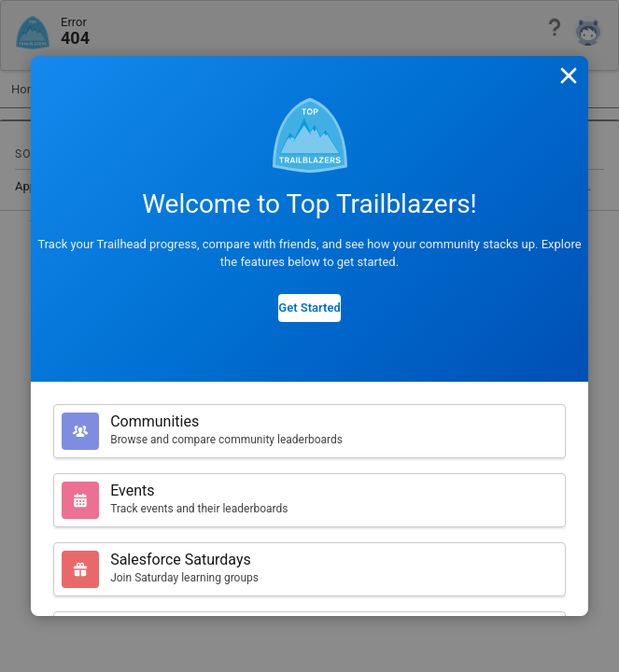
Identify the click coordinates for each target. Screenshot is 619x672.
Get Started (309, 308)
